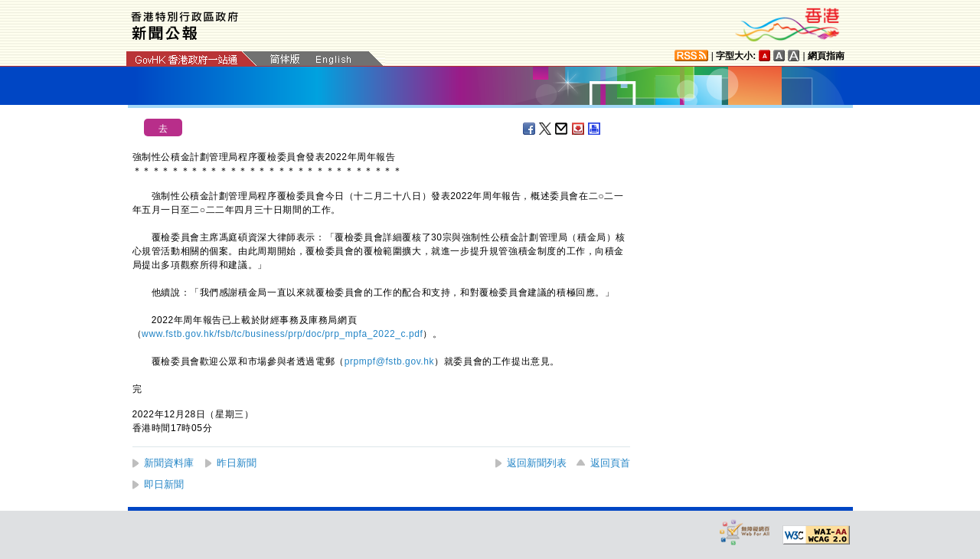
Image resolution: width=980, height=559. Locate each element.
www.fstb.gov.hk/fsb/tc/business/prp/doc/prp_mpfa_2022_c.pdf (282, 334)
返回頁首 (610, 463)
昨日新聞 (237, 463)
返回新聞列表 (537, 463)
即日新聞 (164, 484)
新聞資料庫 (169, 463)
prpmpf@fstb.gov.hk (389, 361)
